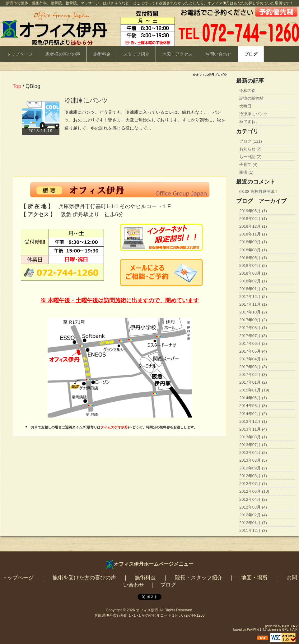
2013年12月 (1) (253, 421)
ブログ (251, 54)
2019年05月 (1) (253, 211)
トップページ (20, 54)
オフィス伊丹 (147, 610)
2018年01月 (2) (253, 289)
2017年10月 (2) (253, 312)
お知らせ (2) (250, 149)
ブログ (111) (251, 141)
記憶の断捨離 (251, 98)
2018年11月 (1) (253, 234)
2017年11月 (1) (253, 304)
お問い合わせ (218, 54)
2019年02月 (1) (253, 219)
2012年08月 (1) (253, 476)
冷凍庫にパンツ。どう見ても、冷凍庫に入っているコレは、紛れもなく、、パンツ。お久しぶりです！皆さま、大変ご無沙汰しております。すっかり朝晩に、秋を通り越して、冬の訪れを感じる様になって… (145, 120)
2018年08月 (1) (253, 250)
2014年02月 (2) (253, 414)
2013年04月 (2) (253, 452)
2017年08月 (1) (253, 328)
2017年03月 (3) (253, 367)
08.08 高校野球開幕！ (259, 192)
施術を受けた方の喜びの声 (84, 578)
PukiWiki (253, 630)
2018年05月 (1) (253, 258)
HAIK (286, 626)
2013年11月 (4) (253, 429)
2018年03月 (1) (253, 273)
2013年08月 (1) (253, 437)
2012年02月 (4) (253, 515)
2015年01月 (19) (254, 390)
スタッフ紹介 (136, 54)
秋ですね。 (249, 122)
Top (17, 86)
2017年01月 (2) (253, 382)
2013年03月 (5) (253, 460)
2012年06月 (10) (254, 491)
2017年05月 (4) (253, 351)
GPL (285, 630)
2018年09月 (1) (253, 242)
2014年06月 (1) (253, 398)
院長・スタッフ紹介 (199, 578)
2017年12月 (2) (253, 297)
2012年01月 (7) (253, 523)
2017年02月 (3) (253, 375)
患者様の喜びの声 (63, 54)
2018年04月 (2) (253, 265)
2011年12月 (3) (253, 530)
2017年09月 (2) (253, 320)
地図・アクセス (177, 54)
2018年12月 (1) (253, 226)
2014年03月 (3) (253, 406)
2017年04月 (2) (253, 359)
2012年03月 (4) (253, 507)
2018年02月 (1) (253, 281)
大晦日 (245, 106)
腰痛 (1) (246, 172)
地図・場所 (254, 578)
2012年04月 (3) (253, 499)
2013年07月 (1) (253, 445)
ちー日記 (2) (250, 157)
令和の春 (247, 91)
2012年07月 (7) (253, 484)
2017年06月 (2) (253, 343)
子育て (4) (248, 164)
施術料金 (102, 54)
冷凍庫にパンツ (86, 100)
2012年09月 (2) (253, 468)
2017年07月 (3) (253, 336)
